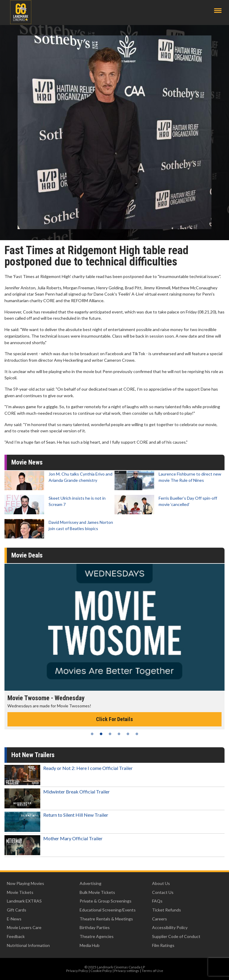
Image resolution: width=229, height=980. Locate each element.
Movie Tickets (20, 892)
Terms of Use (152, 971)
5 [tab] (128, 734)
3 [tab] (110, 734)
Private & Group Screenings (106, 901)
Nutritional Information (28, 945)
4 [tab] (119, 734)
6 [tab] (137, 734)
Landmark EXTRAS (24, 901)
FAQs (157, 901)
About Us (161, 883)
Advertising (90, 883)
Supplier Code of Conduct (176, 936)
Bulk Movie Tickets (97, 892)
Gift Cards (17, 910)
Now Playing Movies (25, 883)
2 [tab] (101, 734)
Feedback (16, 936)
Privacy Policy (77, 971)
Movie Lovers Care (24, 927)
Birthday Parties (95, 927)
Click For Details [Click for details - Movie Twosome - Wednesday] (114, 719)
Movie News (27, 462)
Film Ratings (163, 945)
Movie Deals (27, 555)
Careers (160, 919)
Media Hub (90, 945)
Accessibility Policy (170, 927)
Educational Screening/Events (108, 910)
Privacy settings (127, 971)
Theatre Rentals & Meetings (106, 919)
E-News (14, 919)
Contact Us (163, 892)
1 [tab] (92, 734)
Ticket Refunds (167, 910)
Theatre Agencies (97, 936)
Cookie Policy (101, 971)
